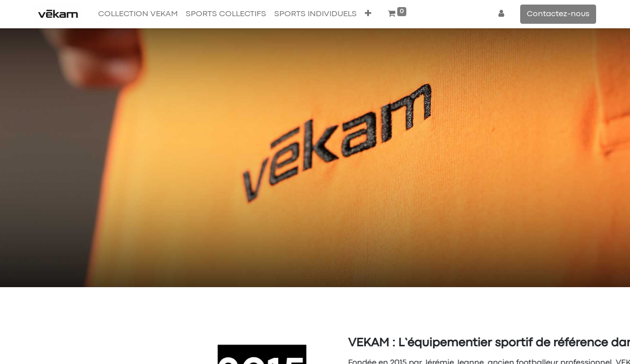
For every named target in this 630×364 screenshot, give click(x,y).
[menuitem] (138, 14)
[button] (368, 14)
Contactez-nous (558, 14)
